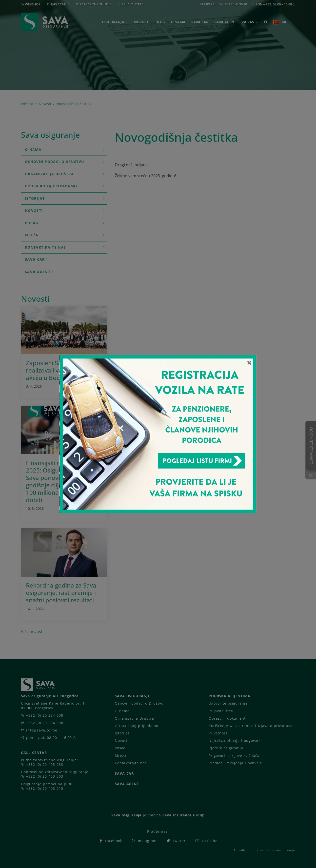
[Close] (249, 362)
